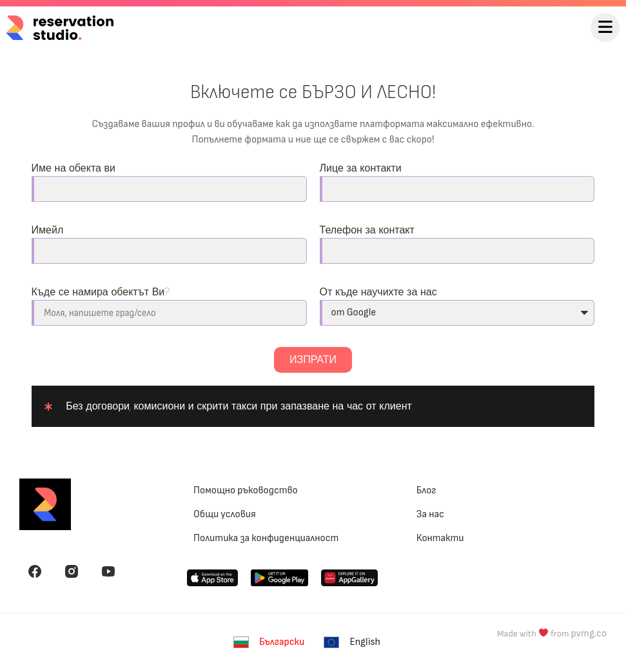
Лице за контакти (361, 168)
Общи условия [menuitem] (225, 514)
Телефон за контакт (367, 230)
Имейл (48, 230)
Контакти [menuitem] (440, 538)
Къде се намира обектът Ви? (101, 292)
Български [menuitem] (282, 642)
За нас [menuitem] (430, 514)
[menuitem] (272, 643)
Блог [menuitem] (426, 490)
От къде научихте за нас (378, 292)
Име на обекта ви (74, 168)
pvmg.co (589, 634)
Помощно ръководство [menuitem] (246, 490)
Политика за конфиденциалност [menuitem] (266, 538)
